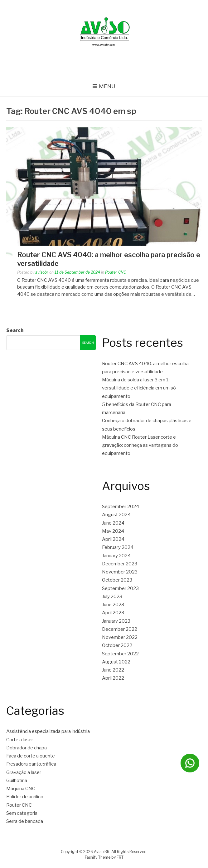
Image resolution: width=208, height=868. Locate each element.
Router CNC (116, 272)
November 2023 (120, 572)
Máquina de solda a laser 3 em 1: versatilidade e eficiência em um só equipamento (139, 388)
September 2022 (120, 654)
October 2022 (117, 645)
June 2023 (113, 605)
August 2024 (116, 515)
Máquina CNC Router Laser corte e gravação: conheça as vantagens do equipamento (140, 445)
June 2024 (113, 523)
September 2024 (121, 507)
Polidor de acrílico (25, 797)
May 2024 (113, 531)
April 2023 (113, 613)
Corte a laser (20, 740)
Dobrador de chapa (27, 748)
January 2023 (116, 621)
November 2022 (120, 637)
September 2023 (120, 588)
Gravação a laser (24, 772)
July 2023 (112, 597)
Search (15, 330)
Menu (107, 86)
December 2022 (120, 629)
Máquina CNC (21, 789)
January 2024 (116, 556)
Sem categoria (22, 813)
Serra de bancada (25, 821)
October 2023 (117, 580)
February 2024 (118, 547)
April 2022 (113, 678)
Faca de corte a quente (31, 756)
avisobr (42, 272)
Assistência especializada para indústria (48, 731)
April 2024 (113, 539)
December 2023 (120, 564)
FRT (120, 857)
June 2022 (113, 670)
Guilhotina (17, 781)
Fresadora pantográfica (31, 764)
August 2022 (116, 662)
